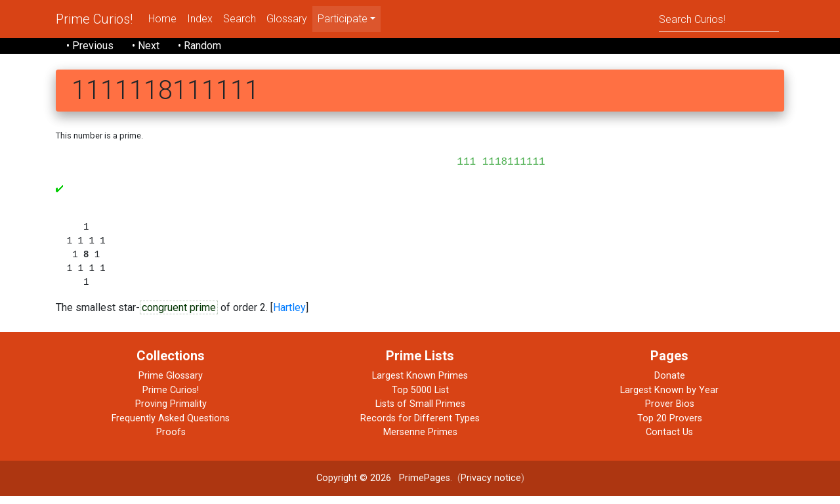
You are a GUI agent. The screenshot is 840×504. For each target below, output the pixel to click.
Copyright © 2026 (354, 486)
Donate (670, 384)
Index (200, 19)
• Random (199, 46)
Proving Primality (171, 412)
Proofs (171, 440)
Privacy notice (491, 486)
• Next (146, 46)
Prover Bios (670, 412)
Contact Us (669, 440)
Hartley (289, 316)
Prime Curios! (94, 19)
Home (162, 19)
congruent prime (179, 316)
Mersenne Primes (420, 440)
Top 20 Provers (670, 426)
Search (240, 19)
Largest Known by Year (669, 398)
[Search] (719, 19)
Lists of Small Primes (420, 412)
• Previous (90, 46)
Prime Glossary (171, 384)
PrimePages (425, 486)
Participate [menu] (343, 19)
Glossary (287, 19)
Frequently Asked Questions (171, 426)
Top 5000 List (420, 398)
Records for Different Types (420, 426)
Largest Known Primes (420, 384)
